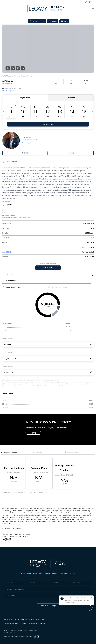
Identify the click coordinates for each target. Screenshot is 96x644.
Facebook (7, 623)
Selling (41, 574)
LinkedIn (24, 623)
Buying (35, 574)
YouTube (31, 623)
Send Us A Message (48, 606)
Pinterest (42, 623)
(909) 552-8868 (41, 619)
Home (23, 574)
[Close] (92, 626)
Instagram (16, 623)
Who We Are (65, 574)
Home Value (56, 574)
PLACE (35, 631)
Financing (48, 574)
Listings (29, 574)
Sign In (89, 2)
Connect (73, 574)
